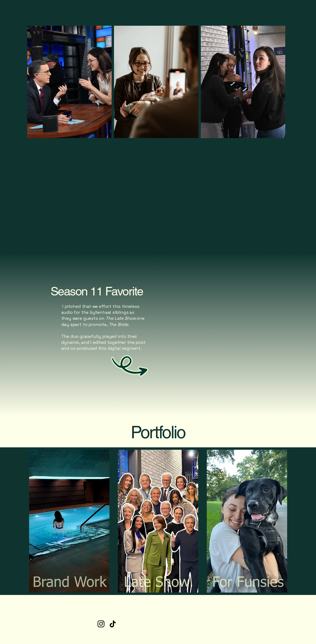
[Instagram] (101, 624)
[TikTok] (113, 624)
